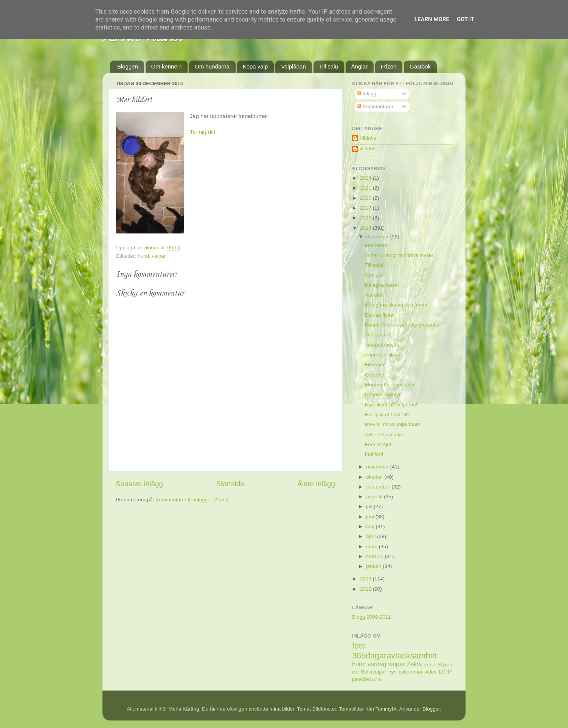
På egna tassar (382, 285)
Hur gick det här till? (387, 415)
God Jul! (374, 275)
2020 (366, 198)
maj (371, 527)
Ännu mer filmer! (384, 355)
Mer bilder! (377, 245)
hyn (393, 672)
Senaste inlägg (139, 484)
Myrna (445, 665)
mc (355, 672)
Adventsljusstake (384, 435)
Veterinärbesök (382, 345)
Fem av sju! (378, 444)
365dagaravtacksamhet (394, 656)
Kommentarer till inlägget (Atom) (192, 500)
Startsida (230, 484)
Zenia (430, 665)
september (379, 487)
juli (370, 506)
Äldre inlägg (316, 484)
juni (371, 517)
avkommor (410, 672)
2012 (366, 589)
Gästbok (420, 66)
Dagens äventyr (383, 394)
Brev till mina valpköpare (393, 424)
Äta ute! (374, 295)
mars (372, 547)
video (431, 672)
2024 (366, 178)
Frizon (389, 66)
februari (376, 556)
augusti (375, 497)
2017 (366, 208)
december (378, 237)
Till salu (329, 66)
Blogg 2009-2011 (372, 617)
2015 (366, 218)
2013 (366, 579)
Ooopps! (375, 375)
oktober (375, 477)
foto (359, 646)
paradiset (362, 679)
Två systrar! (378, 335)
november (378, 467)
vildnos (368, 149)
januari (374, 566)
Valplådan (293, 66)
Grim (376, 679)
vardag (377, 664)
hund (143, 256)
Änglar (359, 66)
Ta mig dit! (203, 132)
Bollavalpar (374, 672)
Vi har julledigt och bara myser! (400, 255)
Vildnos (368, 138)
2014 (366, 228)
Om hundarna (212, 66)
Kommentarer (375, 107)
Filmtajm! (375, 365)
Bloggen (128, 66)
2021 (366, 188)
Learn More (432, 19)
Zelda (414, 664)
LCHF (446, 672)
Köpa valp (255, 66)
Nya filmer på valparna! (391, 405)
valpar (159, 256)
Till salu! (374, 265)
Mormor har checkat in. (391, 385)
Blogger (431, 709)
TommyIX (386, 709)
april (372, 536)
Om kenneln (167, 66)
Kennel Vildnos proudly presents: (402, 325)
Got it (466, 19)
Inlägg (367, 94)
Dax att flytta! (380, 315)
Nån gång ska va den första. (397, 305)
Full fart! (374, 454)
